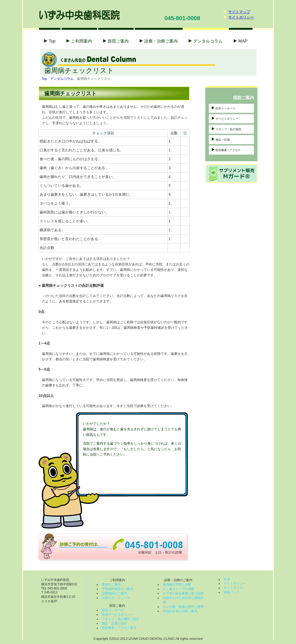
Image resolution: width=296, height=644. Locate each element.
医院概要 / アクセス (228, 150)
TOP (227, 580)
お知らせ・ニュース (116, 598)
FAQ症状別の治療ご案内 (180, 611)
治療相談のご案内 (114, 593)
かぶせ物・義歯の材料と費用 (183, 607)
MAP (243, 41)
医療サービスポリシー (118, 615)
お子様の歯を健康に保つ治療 (183, 593)
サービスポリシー (227, 119)
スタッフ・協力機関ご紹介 (121, 619)
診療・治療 (161, 41)
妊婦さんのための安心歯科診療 (183, 600)
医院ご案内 (118, 41)
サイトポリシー (241, 17)
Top (52, 41)
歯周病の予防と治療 (177, 585)
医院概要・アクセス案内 (119, 628)
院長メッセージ (226, 108)
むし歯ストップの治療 (178, 589)
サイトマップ (239, 12)
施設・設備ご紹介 (114, 623)
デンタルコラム (62, 79)
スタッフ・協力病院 (228, 129)
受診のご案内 (111, 585)
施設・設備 (223, 140)
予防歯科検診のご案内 (118, 589)
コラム (208, 41)
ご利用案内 (82, 41)
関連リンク (232, 592)
